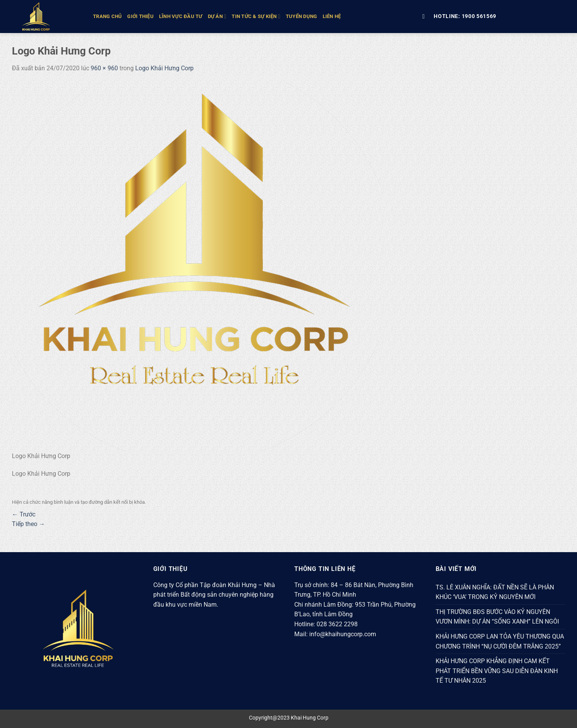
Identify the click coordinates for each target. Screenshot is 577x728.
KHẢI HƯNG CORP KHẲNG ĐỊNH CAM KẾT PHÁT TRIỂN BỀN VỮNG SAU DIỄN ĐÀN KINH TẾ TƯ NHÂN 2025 (497, 671)
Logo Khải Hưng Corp (164, 68)
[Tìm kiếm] (425, 16)
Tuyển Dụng (302, 16)
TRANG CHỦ (107, 16)
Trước (24, 514)
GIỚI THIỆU (140, 16)
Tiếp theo (28, 524)
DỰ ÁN (217, 16)
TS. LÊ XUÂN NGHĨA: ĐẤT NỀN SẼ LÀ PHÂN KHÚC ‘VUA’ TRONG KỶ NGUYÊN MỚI (495, 592)
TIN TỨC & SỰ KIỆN (256, 16)
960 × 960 (104, 68)
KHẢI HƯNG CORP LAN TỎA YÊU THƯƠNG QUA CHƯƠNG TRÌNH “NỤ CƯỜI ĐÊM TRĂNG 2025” (500, 641)
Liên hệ (332, 16)
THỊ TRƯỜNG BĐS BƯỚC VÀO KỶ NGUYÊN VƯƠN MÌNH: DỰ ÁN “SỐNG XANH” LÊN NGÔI (497, 617)
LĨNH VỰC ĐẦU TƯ (181, 16)
